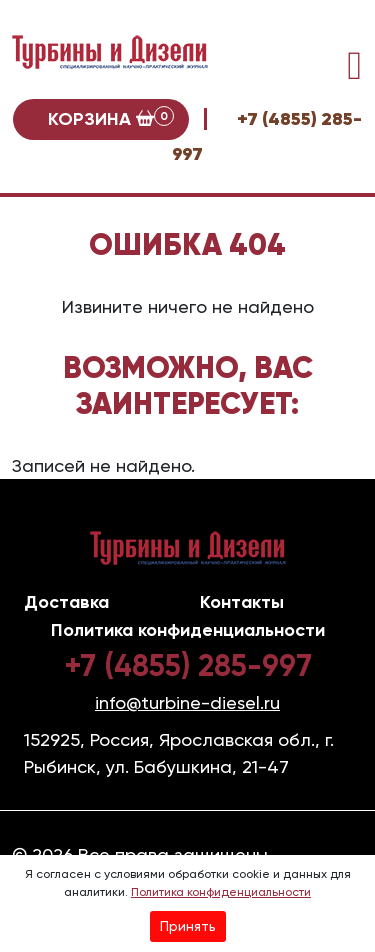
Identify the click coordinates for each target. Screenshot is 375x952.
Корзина (111, 118)
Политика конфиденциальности (221, 892)
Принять (188, 926)
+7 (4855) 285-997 (188, 666)
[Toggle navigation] (354, 66)
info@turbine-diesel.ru (187, 702)
